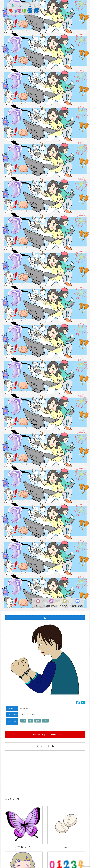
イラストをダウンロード (45, 735)
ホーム (38, 606)
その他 (38, 721)
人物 (30, 721)
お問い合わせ (77, 606)
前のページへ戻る (45, 746)
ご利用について (51, 606)
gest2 (23, 721)
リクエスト (64, 606)
